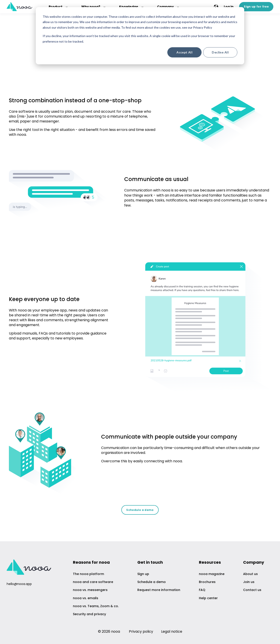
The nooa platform (88, 574)
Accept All (184, 52)
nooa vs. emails (86, 598)
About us (250, 574)
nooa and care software (93, 582)
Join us (249, 582)
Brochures (207, 582)
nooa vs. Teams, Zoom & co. (96, 606)
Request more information (159, 590)
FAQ (202, 590)
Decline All (220, 52)
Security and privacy (89, 614)
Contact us (252, 590)
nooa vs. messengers (90, 590)
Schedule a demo (152, 582)
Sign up (143, 574)
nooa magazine (212, 574)
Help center (208, 598)
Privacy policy (141, 631)
